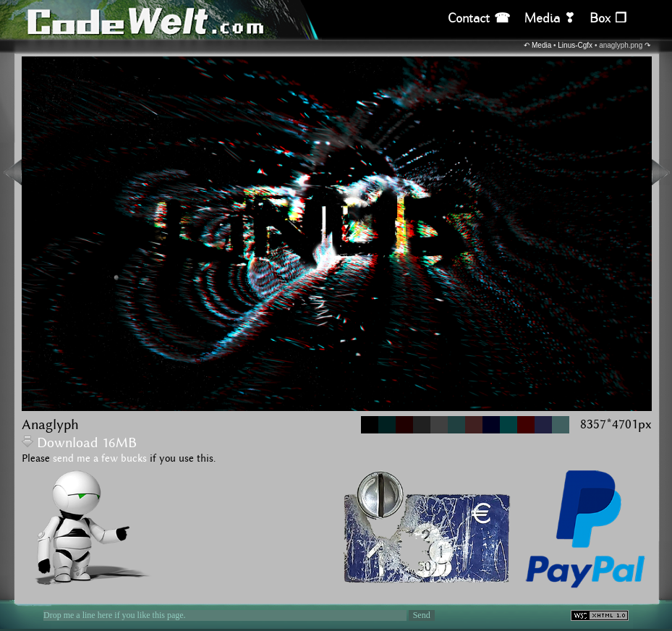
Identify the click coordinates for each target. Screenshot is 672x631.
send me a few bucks (100, 459)
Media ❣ (550, 18)
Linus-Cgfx (575, 45)
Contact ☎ (479, 18)
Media (541, 45)
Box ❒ (608, 18)
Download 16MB (79, 443)
